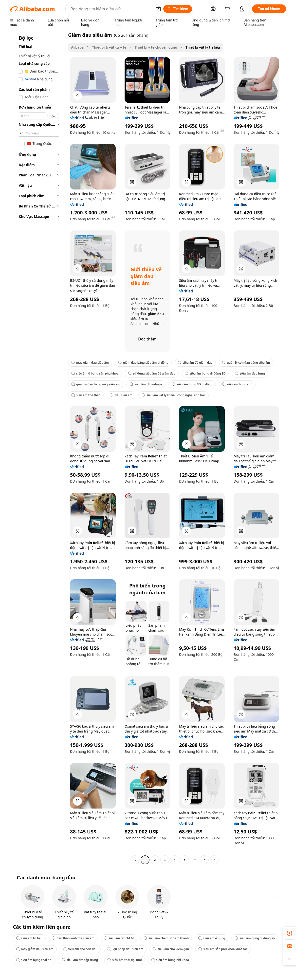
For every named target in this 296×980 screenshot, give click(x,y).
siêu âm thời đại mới (125, 960)
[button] (158, 9)
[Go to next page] (214, 860)
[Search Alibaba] (111, 9)
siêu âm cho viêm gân (171, 949)
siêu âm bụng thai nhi (34, 960)
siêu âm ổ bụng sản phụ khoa (95, 373)
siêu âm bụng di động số (255, 938)
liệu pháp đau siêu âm (125, 949)
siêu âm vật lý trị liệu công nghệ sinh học (173, 395)
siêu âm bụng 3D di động (192, 384)
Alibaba (77, 47)
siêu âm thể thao (86, 395)
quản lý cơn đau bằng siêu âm (246, 363)
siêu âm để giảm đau (195, 363)
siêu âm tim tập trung (80, 960)
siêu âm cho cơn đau (80, 949)
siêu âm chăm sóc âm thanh (166, 938)
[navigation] (37, 448)
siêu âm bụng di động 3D (205, 373)
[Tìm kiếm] (178, 9)
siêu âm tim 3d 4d (119, 938)
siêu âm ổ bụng (212, 938)
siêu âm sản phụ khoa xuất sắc (223, 949)
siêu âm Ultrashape (146, 384)
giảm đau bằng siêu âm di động (143, 363)
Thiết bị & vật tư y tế (109, 47)
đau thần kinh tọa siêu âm (73, 938)
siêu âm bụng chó (237, 384)
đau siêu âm (121, 395)
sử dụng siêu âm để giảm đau (152, 373)
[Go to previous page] (135, 860)
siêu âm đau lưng (250, 373)
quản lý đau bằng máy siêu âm (96, 384)
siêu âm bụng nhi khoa (170, 960)
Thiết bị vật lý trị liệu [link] (203, 47)
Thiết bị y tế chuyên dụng (156, 47)
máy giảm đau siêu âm (90, 363)
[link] (290, 933)
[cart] (228, 9)
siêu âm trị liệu (29, 938)
